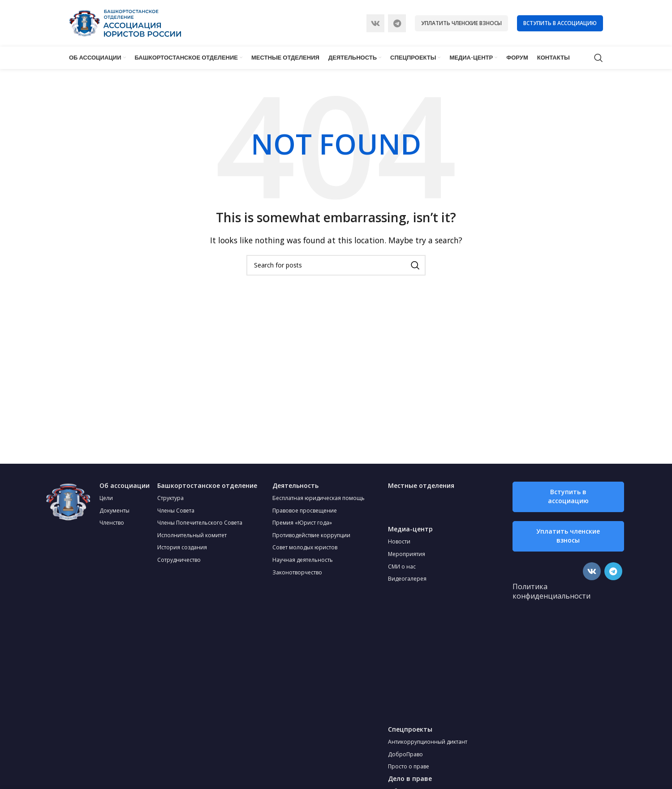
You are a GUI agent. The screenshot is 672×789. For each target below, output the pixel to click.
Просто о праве (409, 766)
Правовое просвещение (305, 511)
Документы (114, 511)
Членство (112, 523)
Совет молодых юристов (305, 547)
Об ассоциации (125, 485)
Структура (170, 498)
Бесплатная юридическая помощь (319, 498)
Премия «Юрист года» (302, 523)
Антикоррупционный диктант (428, 742)
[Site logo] (125, 22)
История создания (182, 547)
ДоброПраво (405, 754)
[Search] (599, 58)
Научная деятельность (303, 560)
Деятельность (295, 485)
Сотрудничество (179, 560)
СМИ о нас (402, 567)
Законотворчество (297, 572)
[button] (568, 497)
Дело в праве (410, 778)
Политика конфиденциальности (551, 591)
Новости (399, 541)
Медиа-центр (410, 529)
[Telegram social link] (397, 23)
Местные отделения (421, 485)
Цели (106, 498)
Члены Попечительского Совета (200, 523)
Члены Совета (176, 511)
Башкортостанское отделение (207, 485)
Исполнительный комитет (192, 535)
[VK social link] (375, 23)
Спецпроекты (410, 729)
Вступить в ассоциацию (560, 23)
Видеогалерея (407, 579)
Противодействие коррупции (311, 535)
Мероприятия (407, 554)
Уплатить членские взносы (461, 23)
